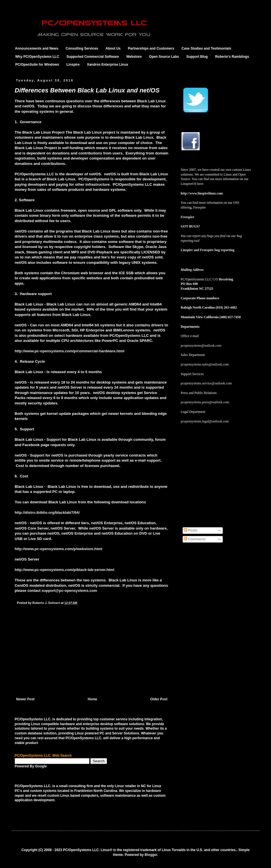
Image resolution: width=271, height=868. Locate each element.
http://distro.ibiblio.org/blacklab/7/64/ (47, 512)
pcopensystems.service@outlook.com (206, 383)
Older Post (159, 699)
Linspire (73, 65)
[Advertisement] (92, 655)
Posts (191, 530)
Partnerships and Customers (151, 48)
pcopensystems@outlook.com (201, 346)
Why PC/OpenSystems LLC (37, 57)
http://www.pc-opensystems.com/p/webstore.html (58, 549)
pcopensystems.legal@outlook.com (205, 421)
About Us (113, 48)
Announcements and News (37, 48)
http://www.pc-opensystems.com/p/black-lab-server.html (65, 570)
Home (92, 699)
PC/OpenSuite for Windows (37, 65)
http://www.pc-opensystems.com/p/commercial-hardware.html (70, 351)
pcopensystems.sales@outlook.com (205, 364)
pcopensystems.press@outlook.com (205, 402)
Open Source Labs (164, 57)
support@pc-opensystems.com (69, 591)
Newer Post (25, 699)
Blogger (151, 855)
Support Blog (197, 57)
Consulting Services (82, 48)
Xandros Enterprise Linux (108, 65)
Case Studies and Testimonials (206, 48)
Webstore (134, 57)
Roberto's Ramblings (232, 57)
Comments (195, 539)
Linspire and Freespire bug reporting (207, 250)
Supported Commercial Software (93, 57)
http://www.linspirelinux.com (202, 193)
